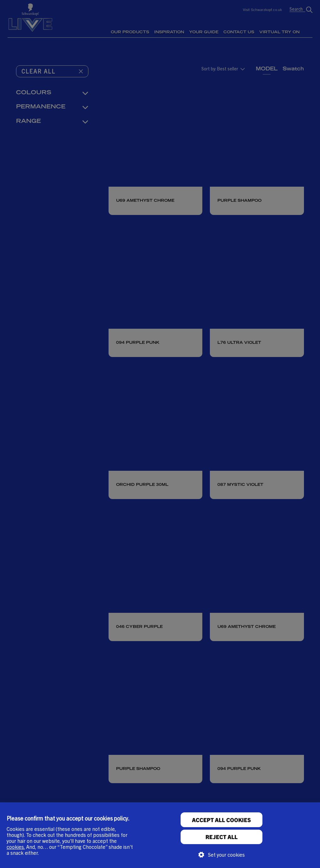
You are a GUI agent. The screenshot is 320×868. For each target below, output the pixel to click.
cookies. (16, 847)
